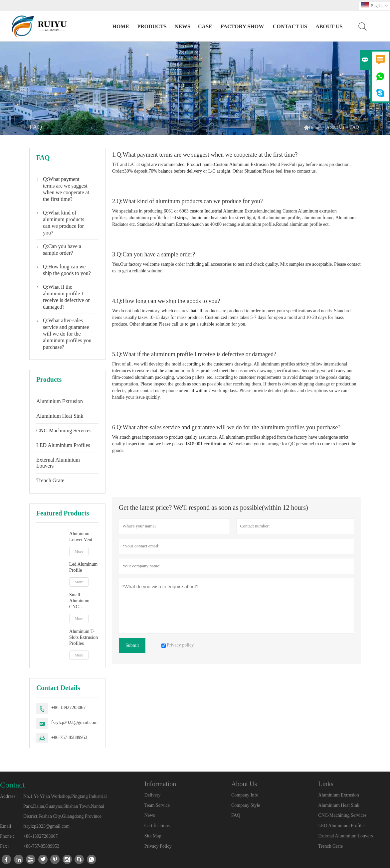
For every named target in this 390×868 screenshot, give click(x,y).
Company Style (246, 805)
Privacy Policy (158, 846)
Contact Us (290, 26)
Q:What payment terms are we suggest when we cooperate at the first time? (66, 189)
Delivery (153, 795)
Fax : (5, 846)
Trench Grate (50, 480)
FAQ (236, 815)
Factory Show (242, 26)
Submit (132, 645)
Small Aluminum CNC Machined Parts (84, 601)
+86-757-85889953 (69, 737)
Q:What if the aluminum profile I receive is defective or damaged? (66, 297)
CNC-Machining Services (64, 431)
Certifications (157, 826)
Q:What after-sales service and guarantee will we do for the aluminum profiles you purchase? (67, 334)
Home (121, 26)
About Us (329, 26)
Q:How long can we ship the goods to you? (67, 270)
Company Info (245, 795)
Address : (9, 796)
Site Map (153, 836)
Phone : (7, 836)
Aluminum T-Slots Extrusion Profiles (84, 637)
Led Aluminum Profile (83, 567)
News (183, 26)
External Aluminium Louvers (58, 463)
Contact (12, 785)
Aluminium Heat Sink (60, 416)
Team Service (157, 805)
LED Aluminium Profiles (63, 445)
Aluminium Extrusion (60, 401)
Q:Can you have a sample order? (62, 250)
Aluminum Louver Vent (81, 537)
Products (152, 26)
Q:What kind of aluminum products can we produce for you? (64, 223)
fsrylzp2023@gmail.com (74, 723)
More (79, 551)
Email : (7, 826)
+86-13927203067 (69, 708)
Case (205, 26)
